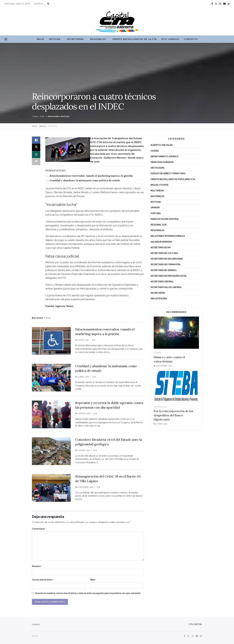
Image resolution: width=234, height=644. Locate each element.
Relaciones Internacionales (168, 236)
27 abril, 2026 (82, 377)
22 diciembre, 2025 (84, 487)
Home (34, 126)
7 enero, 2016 (38, 116)
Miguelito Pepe (160, 185)
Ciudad (155, 151)
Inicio (40, 39)
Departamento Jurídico (165, 156)
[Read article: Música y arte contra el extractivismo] (176, 333)
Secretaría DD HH (161, 247)
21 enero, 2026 (83, 450)
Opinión (155, 208)
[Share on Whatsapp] (36, 154)
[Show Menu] (6, 39)
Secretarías (75, 39)
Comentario (39, 529)
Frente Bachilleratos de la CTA (134, 39)
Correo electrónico (43, 580)
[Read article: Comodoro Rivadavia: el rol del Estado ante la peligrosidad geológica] (51, 451)
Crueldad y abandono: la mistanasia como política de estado (85, 180)
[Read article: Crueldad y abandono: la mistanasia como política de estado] (51, 378)
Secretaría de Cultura (164, 253)
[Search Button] (48, 4)
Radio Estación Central (165, 219)
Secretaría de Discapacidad (167, 259)
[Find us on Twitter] (188, 636)
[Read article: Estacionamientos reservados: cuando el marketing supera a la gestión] (51, 341)
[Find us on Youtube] (197, 636)
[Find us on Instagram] (193, 636)
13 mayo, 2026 (82, 340)
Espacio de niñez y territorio (168, 173)
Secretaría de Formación (165, 264)
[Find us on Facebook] (185, 636)
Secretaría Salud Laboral (166, 287)
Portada (156, 213)
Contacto (39, 4)
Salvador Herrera (161, 242)
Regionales (98, 39)
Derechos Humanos (162, 162)
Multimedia (157, 191)
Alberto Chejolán (162, 145)
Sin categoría (159, 299)
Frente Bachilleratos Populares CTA (173, 179)
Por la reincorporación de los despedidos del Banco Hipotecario (173, 415)
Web (93, 580)
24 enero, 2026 (83, 414)
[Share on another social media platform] (36, 162)
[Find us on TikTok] (229, 4)
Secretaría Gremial (162, 282)
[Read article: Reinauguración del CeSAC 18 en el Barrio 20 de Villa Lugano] (51, 488)
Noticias (55, 39)
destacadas (158, 168)
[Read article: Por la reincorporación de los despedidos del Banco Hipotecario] (176, 387)
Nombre (37, 566)
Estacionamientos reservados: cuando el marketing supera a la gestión (91, 176)
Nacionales (54, 116)
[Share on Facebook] (36, 140)
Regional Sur (159, 225)
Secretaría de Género (164, 270)
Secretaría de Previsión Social (169, 276)
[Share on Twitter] (36, 147)
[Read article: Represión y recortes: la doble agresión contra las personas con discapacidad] (51, 414)
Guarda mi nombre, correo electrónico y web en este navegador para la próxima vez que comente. (88, 593)
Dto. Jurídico (170, 39)
